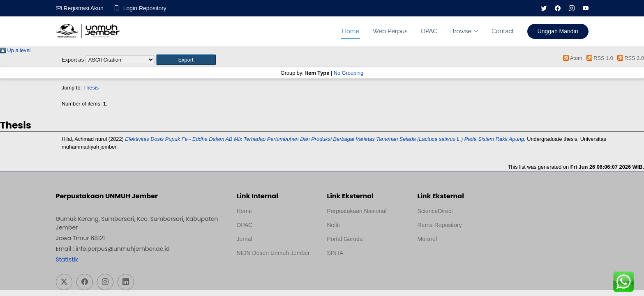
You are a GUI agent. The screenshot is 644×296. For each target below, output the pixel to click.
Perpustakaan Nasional (357, 211)
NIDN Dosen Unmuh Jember (273, 253)
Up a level (15, 50)
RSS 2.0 (629, 58)
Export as (73, 60)
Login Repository (145, 8)
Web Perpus (390, 31)
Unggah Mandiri (558, 31)
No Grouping (349, 73)
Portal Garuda (345, 239)
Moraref (427, 239)
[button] (186, 60)
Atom (571, 58)
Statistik (67, 259)
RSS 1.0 (598, 58)
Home (351, 31)
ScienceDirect (435, 211)
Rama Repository (440, 225)
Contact (503, 31)
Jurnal (245, 239)
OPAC (429, 31)
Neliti (334, 225)
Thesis (91, 88)
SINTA (335, 253)
